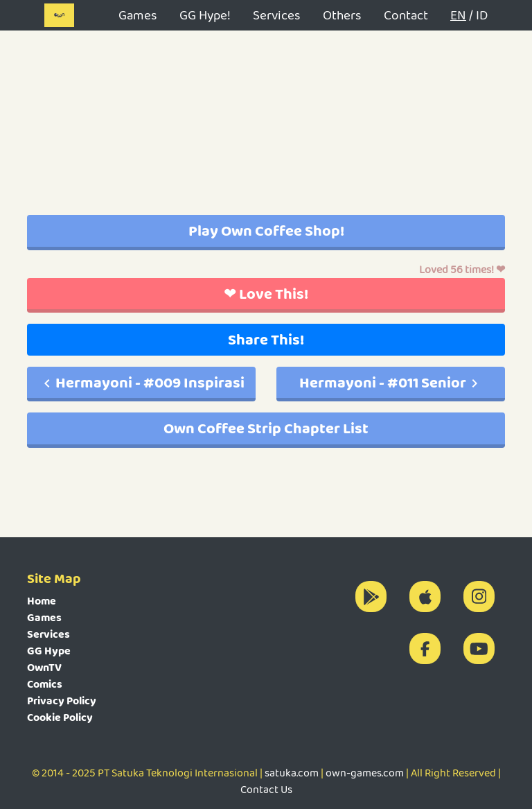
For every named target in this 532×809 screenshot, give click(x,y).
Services (277, 15)
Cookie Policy (60, 717)
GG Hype (49, 651)
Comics (45, 684)
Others (342, 15)
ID (482, 15)
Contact (406, 15)
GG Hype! (205, 15)
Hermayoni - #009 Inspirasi (142, 382)
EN (458, 15)
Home (42, 601)
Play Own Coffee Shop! (266, 230)
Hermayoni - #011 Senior (391, 382)
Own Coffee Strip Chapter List (266, 428)
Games (138, 15)
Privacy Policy (62, 701)
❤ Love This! (266, 294)
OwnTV (44, 667)
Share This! (266, 339)
